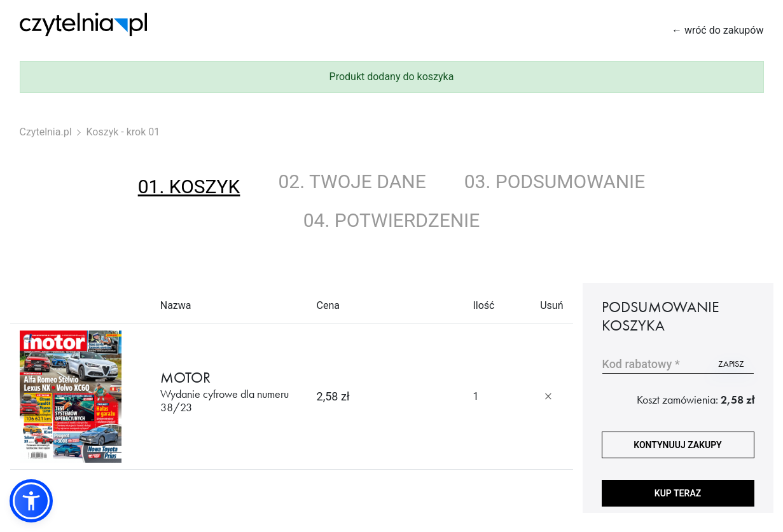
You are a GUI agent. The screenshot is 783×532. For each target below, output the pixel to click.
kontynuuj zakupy (677, 445)
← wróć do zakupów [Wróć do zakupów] (718, 30)
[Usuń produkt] (548, 397)
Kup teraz (678, 493)
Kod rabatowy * (641, 364)
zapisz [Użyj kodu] (731, 364)
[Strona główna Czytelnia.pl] (83, 24)
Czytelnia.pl (46, 132)
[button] (31, 501)
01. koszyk (189, 187)
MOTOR (229, 392)
